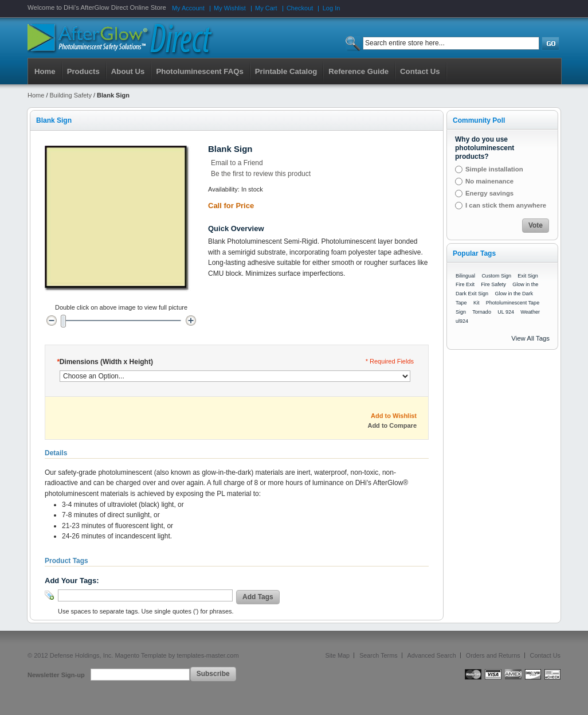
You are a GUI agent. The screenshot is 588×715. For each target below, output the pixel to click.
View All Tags (530, 338)
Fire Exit (465, 284)
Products (83, 71)
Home (45, 71)
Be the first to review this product (261, 174)
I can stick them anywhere (506, 205)
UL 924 (506, 312)
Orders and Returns (493, 655)
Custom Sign (496, 276)
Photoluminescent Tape (513, 303)
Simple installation (494, 169)
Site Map (338, 655)
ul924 (462, 321)
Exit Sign (528, 276)
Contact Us (545, 655)
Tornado (482, 312)
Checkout (300, 8)
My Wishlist (230, 8)
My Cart (266, 8)
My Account (188, 8)
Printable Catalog (286, 71)
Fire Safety (493, 284)
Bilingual (465, 276)
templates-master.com (207, 655)
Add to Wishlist (394, 416)
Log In (332, 8)
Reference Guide (358, 71)
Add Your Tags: (72, 581)
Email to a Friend (237, 163)
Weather (530, 312)
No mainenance (489, 181)
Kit (477, 303)
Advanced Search (432, 655)
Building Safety (71, 95)
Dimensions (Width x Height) (105, 362)
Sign (461, 312)
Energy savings (489, 193)
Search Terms (378, 655)
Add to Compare (392, 425)
